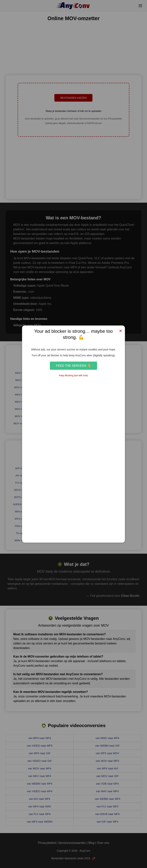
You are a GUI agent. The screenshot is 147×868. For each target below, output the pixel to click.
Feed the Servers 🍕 (74, 366)
